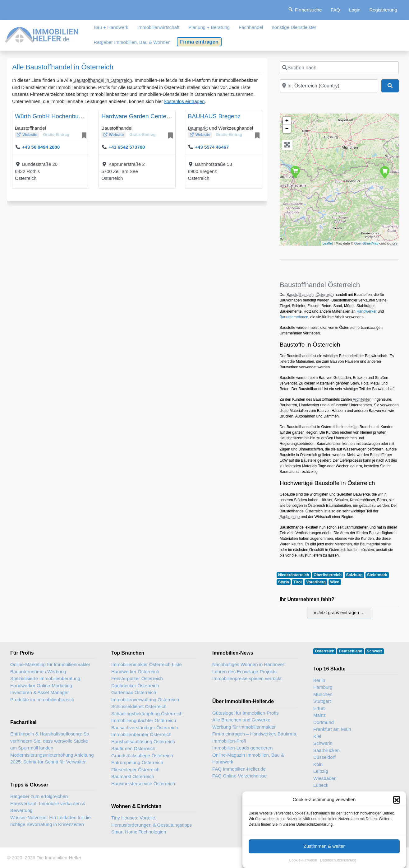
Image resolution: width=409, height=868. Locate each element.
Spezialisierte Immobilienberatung (45, 678)
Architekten (362, 399)
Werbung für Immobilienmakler (244, 727)
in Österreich (119, 80)
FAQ (335, 10)
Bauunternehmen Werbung (38, 672)
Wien (335, 582)
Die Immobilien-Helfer (59, 858)
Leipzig (321, 771)
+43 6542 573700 (127, 147)
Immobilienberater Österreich (141, 734)
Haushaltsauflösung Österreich (143, 742)
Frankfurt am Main (332, 729)
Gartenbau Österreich (134, 692)
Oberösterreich (328, 575)
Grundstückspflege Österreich (142, 756)
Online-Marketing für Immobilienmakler (50, 664)
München (323, 694)
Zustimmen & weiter (324, 853)
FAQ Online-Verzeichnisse (239, 776)
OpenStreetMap (366, 243)
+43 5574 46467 (212, 147)
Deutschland (351, 651)
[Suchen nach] (339, 68)
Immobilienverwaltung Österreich (145, 700)
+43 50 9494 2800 (41, 147)
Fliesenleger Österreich (135, 770)
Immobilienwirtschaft (159, 27)
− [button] (287, 129)
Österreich (325, 651)
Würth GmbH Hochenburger (52, 116)
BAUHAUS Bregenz (214, 116)
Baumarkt (198, 128)
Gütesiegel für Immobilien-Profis (245, 713)
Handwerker (367, 311)
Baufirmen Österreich (133, 748)
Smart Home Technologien (139, 832)
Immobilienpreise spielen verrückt (247, 678)
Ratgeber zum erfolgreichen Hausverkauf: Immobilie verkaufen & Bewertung (48, 803)
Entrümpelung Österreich (137, 762)
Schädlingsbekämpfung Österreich (147, 714)
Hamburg (323, 687)
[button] (397, 807)
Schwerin (323, 743)
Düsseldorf (324, 757)
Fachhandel (251, 27)
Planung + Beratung (209, 27)
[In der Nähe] (329, 86)
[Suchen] (390, 86)
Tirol (298, 582)
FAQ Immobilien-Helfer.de (239, 769)
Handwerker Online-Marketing (41, 686)
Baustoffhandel (89, 80)
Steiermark (377, 575)
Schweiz (375, 651)
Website (30, 135)
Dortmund (324, 722)
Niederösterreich (294, 575)
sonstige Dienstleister (294, 27)
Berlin (319, 680)
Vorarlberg (316, 582)
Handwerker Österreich (135, 672)
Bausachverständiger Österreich (145, 728)
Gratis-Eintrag (56, 135)
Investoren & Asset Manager (39, 692)
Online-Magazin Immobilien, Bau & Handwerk (248, 758)
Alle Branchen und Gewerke (241, 720)
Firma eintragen (199, 42)
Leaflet (328, 243)
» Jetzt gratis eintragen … (339, 613)
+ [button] (287, 121)
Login (355, 10)
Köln (318, 764)
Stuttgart (322, 701)
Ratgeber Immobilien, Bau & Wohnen (132, 42)
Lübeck (321, 785)
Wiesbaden (325, 778)
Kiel (317, 736)
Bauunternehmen (294, 317)
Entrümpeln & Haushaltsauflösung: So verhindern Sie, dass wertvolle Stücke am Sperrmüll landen (50, 741)
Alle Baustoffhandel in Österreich (63, 67)
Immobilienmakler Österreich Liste (147, 664)
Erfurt (319, 708)
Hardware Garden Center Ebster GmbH (154, 116)
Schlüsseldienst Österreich (139, 706)
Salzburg (354, 575)
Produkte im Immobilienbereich (42, 700)
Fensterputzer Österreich (137, 678)
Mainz (319, 715)
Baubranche (290, 517)
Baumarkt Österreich (133, 776)
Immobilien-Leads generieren (242, 748)
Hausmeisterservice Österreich (143, 784)
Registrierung (383, 10)
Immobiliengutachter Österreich (144, 720)
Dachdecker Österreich (135, 686)
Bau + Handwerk (111, 27)
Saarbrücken (326, 750)
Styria (284, 582)
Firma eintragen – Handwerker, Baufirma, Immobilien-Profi (255, 737)
